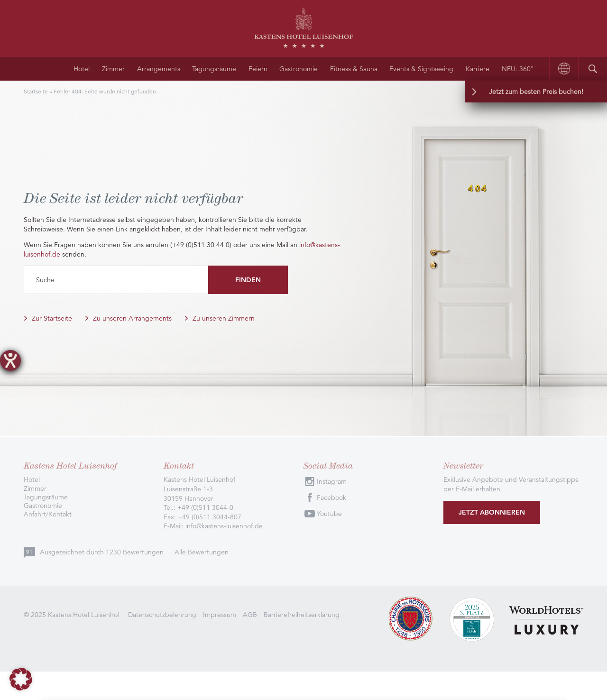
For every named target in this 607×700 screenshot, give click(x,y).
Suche (45, 280)
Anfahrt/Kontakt (48, 514)
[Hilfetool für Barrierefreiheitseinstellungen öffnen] (10, 360)
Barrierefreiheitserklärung (302, 615)
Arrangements (159, 69)
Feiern (258, 69)
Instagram (332, 481)
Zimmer (113, 69)
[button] (21, 679)
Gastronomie (299, 69)
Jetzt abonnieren (492, 512)
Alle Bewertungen (202, 552)
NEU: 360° (518, 69)
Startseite (36, 91)
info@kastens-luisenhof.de (224, 526)
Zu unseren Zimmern (224, 318)
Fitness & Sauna (354, 69)
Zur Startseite (52, 318)
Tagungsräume (214, 69)
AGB (250, 615)
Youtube (329, 514)
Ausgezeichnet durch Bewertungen (103, 552)
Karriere (478, 69)
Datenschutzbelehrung (162, 615)
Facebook (331, 497)
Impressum (220, 615)
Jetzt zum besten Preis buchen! (536, 92)
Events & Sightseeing (421, 69)
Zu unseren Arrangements (132, 318)
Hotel (82, 69)
